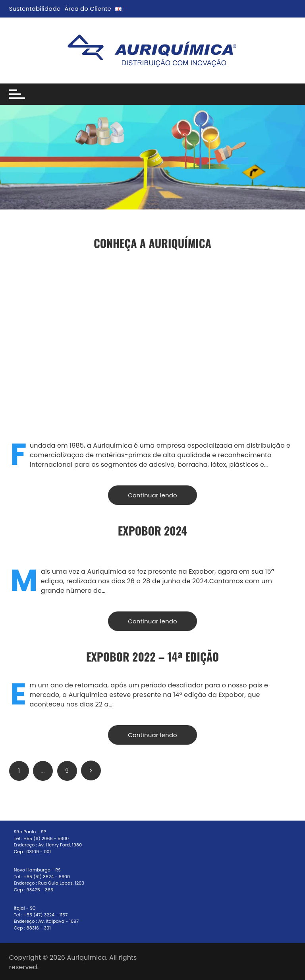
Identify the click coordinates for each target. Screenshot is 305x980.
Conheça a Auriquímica (152, 243)
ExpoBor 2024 (153, 531)
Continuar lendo (152, 495)
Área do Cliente (88, 9)
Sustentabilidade (35, 9)
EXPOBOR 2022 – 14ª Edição (152, 657)
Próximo (91, 770)
